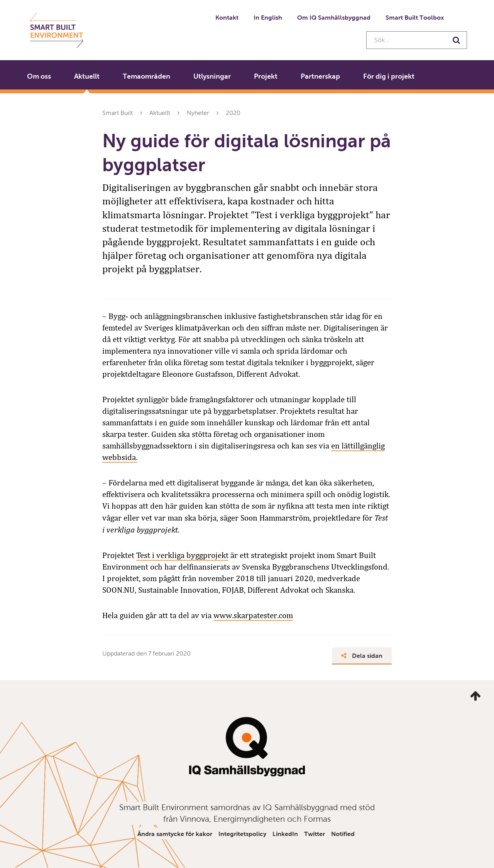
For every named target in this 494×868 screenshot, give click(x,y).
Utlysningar (212, 76)
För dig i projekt (389, 76)
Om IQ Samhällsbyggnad (334, 18)
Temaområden (146, 76)
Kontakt (227, 18)
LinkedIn (285, 834)
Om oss (39, 76)
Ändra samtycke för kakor (175, 834)
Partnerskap (320, 76)
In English (268, 18)
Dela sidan (362, 656)
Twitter (315, 834)
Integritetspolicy (242, 834)
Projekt (266, 76)
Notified (343, 834)
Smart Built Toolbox (415, 18)
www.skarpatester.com (253, 615)
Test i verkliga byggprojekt (182, 555)
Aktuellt (87, 76)
